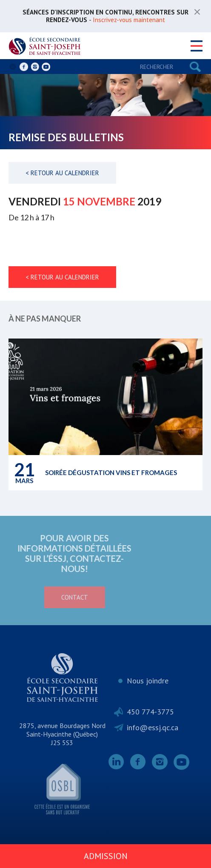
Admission (106, 856)
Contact (45, 597)
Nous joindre (148, 681)
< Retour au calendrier (62, 173)
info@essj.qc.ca (153, 727)
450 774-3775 (150, 712)
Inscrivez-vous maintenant (129, 20)
